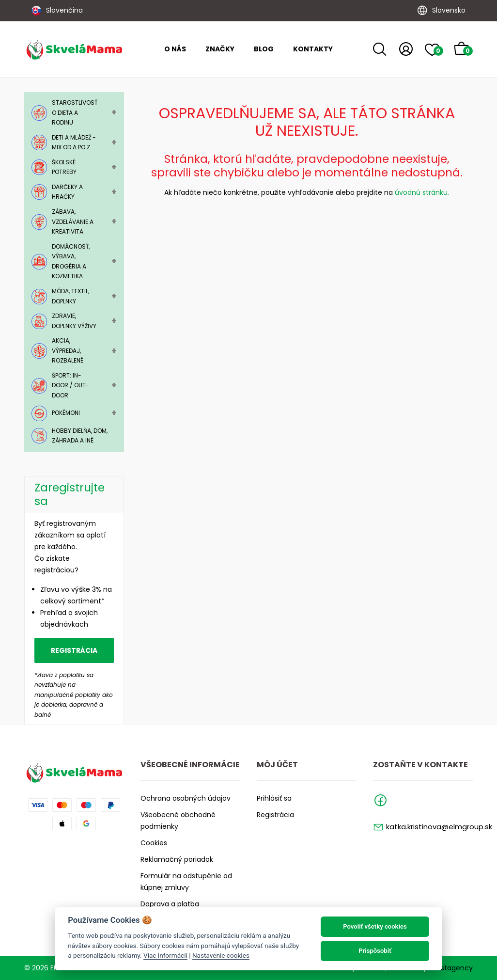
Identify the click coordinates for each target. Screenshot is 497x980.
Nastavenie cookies (221, 955)
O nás (175, 49)
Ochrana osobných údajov (186, 798)
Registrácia (74, 650)
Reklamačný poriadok (177, 859)
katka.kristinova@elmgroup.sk (439, 827)
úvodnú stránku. (422, 192)
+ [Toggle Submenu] (114, 112)
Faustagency (451, 968)
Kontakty (313, 49)
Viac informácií (165, 955)
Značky (220, 49)
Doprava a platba (170, 904)
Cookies (154, 843)
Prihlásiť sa (274, 798)
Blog (264, 49)
